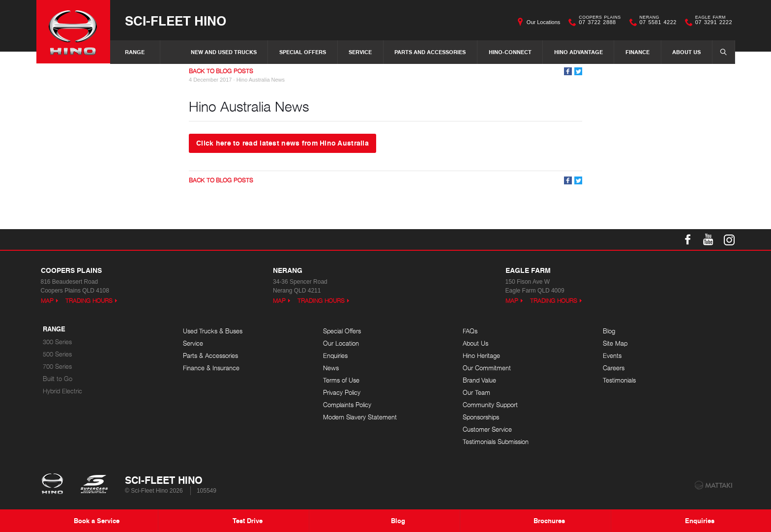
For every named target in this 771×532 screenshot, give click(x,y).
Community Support (490, 405)
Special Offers (303, 52)
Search (721, 52)
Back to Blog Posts (221, 71)
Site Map (615, 343)
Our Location (341, 343)
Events (612, 356)
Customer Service (487, 429)
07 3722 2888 (597, 22)
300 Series (57, 342)
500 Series (57, 354)
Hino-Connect (510, 52)
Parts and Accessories (430, 52)
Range (135, 52)
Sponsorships (481, 417)
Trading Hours (89, 301)
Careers (614, 368)
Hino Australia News (261, 80)
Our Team (476, 393)
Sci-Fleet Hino (176, 20)
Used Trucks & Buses (213, 331)
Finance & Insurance (211, 368)
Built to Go (58, 379)
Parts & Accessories (210, 356)
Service (360, 52)
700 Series (57, 367)
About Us (686, 52)
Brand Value (479, 380)
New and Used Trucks (224, 52)
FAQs (470, 331)
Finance (638, 52)
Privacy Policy (342, 393)
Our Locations (543, 22)
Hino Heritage (481, 356)
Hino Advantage (578, 52)
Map (47, 301)
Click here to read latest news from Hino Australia (282, 143)
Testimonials (619, 380)
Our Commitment (487, 368)
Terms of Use (341, 380)
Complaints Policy (347, 405)
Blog (609, 331)
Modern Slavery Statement (360, 417)
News (331, 368)
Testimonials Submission (496, 442)
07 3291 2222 (712, 22)
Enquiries (335, 356)
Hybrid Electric (62, 391)
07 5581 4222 (656, 22)
